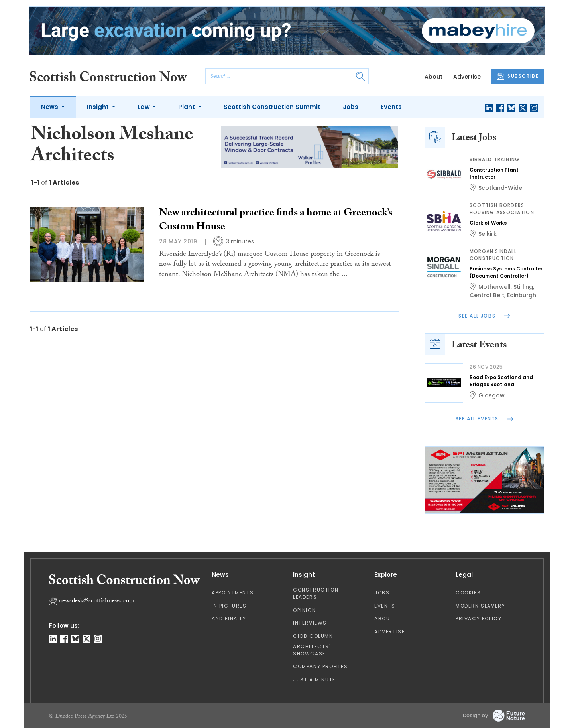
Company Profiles (320, 666)
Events (391, 107)
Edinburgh (522, 295)
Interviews (310, 623)
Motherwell (494, 287)
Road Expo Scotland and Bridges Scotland (501, 381)
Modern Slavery (480, 606)
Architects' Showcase (312, 650)
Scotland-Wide (500, 188)
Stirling (523, 287)
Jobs (351, 107)
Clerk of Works (488, 223)
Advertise (467, 77)
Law (144, 107)
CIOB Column (313, 636)
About (433, 77)
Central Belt (487, 295)
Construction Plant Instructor (494, 173)
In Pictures (229, 606)
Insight (99, 107)
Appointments (233, 593)
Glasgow (491, 395)
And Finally (229, 619)
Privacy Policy (479, 619)
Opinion (304, 610)
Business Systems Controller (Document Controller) (506, 272)
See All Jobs (484, 316)
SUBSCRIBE (518, 76)
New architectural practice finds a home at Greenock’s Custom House (276, 221)
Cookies (468, 593)
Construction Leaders (316, 593)
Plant (187, 107)
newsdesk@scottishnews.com (96, 601)
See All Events (485, 419)
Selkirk (488, 234)
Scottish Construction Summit (272, 107)
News (50, 107)
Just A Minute (314, 680)
